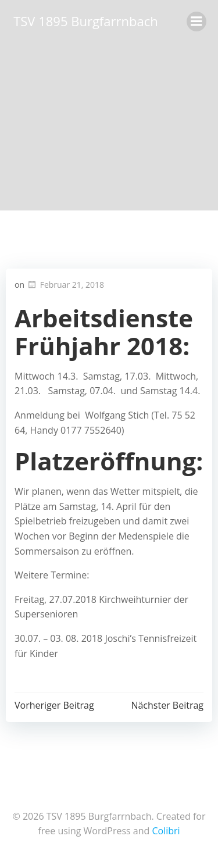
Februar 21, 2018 (65, 285)
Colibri (166, 831)
